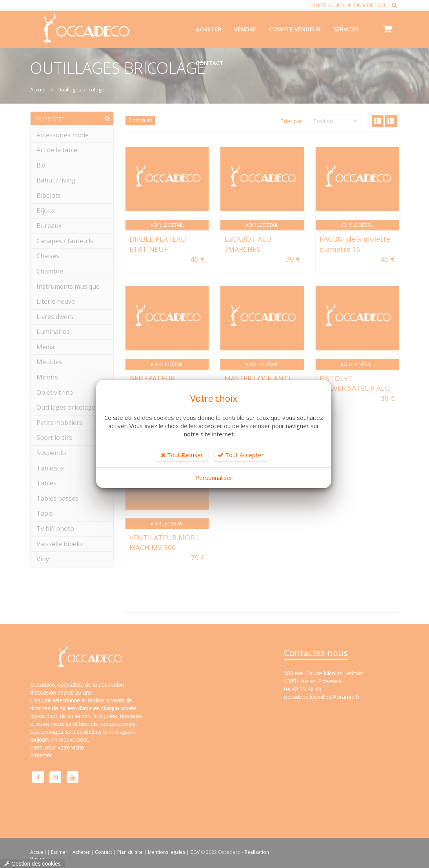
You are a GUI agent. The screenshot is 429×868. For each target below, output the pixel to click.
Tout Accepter (241, 455)
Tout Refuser (182, 455)
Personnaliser (214, 478)
